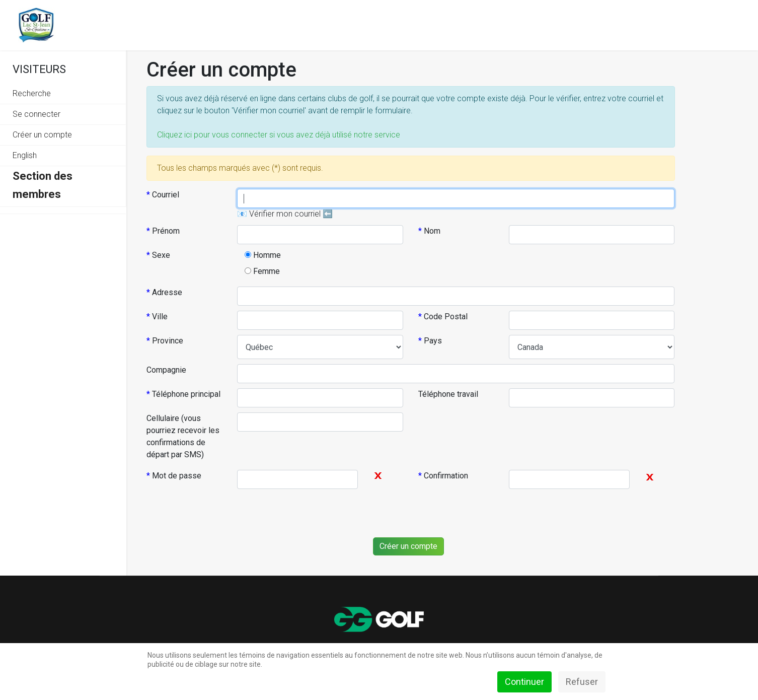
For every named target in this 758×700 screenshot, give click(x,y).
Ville (157, 317)
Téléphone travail (448, 394)
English (25, 155)
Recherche (32, 93)
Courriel (163, 195)
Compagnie (166, 370)
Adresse (164, 292)
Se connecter (36, 114)
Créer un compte (42, 135)
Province (165, 341)
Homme (263, 255)
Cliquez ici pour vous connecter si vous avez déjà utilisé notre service (279, 135)
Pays (430, 341)
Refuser (582, 682)
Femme (262, 271)
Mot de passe (174, 476)
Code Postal (443, 317)
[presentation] (404, 514)
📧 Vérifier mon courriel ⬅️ (285, 214)
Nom (429, 231)
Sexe (158, 255)
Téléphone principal (183, 394)
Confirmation (443, 476)
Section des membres (43, 185)
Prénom (163, 231)
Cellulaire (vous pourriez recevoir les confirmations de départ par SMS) (183, 436)
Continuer (524, 682)
